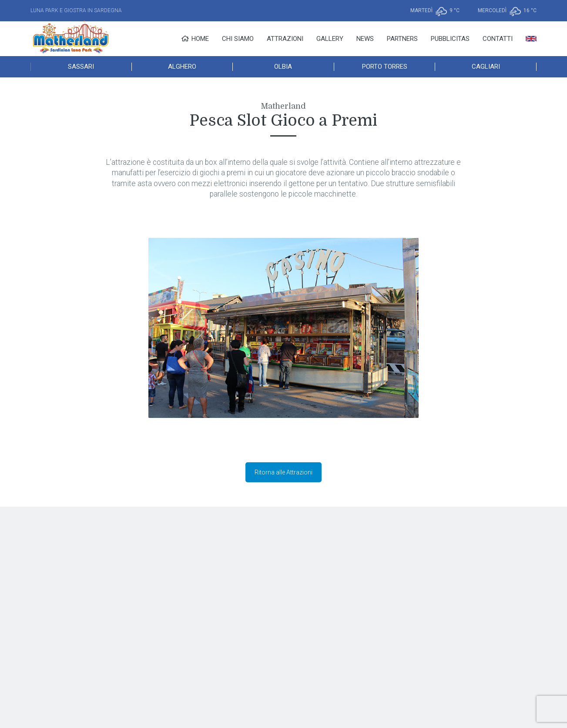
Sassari (81, 67)
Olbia (283, 67)
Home (195, 39)
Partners (402, 39)
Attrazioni (285, 39)
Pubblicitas (450, 39)
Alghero (182, 67)
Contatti (498, 39)
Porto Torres (385, 67)
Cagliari (486, 67)
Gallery (330, 39)
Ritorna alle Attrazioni (283, 472)
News (365, 39)
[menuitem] (531, 39)
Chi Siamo (238, 39)
